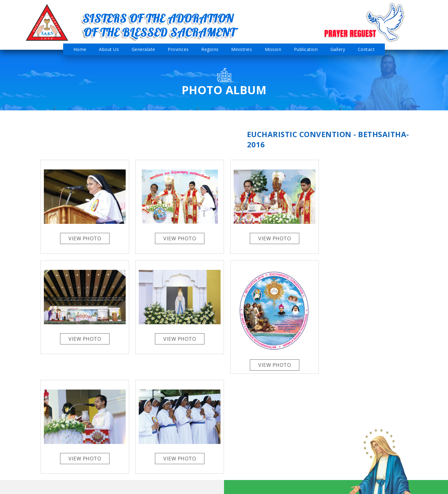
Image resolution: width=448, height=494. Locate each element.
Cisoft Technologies (383, 486)
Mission (273, 49)
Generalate (143, 49)
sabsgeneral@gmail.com (56, 447)
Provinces (178, 49)
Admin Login (231, 485)
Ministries (242, 49)
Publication (306, 49)
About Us (109, 49)
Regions (210, 49)
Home (80, 49)
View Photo (84, 238)
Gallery (338, 49)
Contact (366, 49)
